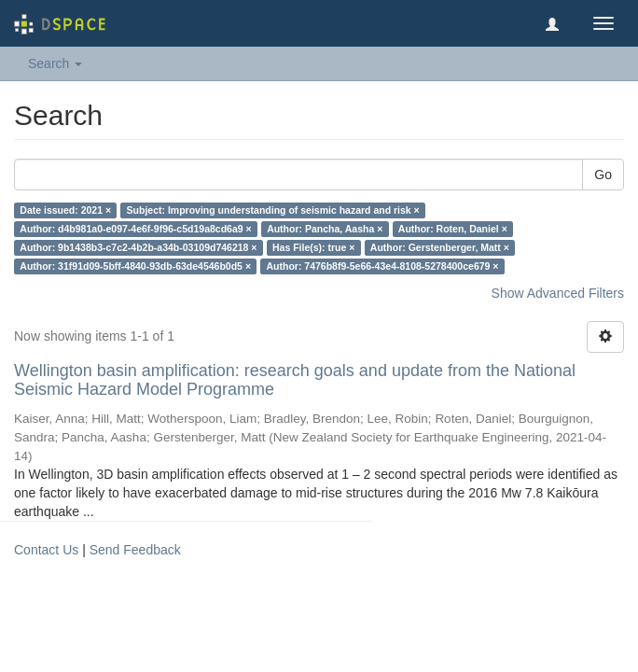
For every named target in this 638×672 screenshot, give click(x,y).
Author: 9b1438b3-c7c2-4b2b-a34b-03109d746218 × (138, 247)
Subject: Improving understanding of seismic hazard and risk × (273, 210)
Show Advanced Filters (558, 293)
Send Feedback (135, 550)
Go (603, 175)
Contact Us (46, 550)
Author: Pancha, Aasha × (325, 229)
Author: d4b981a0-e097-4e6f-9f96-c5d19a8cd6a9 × (135, 229)
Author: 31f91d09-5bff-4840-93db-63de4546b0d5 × (135, 266)
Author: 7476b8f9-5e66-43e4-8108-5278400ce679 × (383, 266)
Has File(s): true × (313, 247)
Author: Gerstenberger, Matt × (440, 247)
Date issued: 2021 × (65, 210)
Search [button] (55, 63)
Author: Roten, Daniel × (453, 229)
